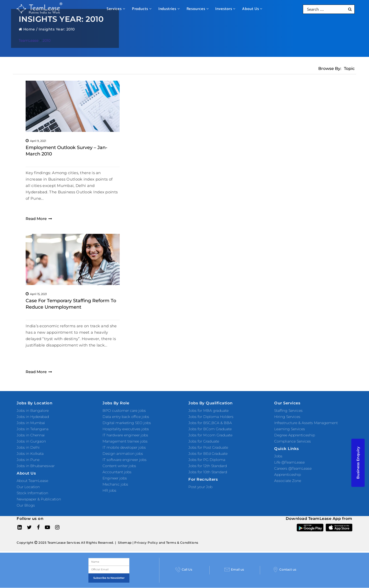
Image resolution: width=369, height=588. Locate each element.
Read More (39, 219)
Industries (169, 9)
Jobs (278, 456)
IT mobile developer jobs (124, 447)
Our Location (28, 487)
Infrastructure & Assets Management (306, 423)
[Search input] (326, 9)
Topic (349, 69)
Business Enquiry (358, 463)
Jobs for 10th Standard (208, 472)
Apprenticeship (288, 475)
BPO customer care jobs (124, 411)
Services (116, 9)
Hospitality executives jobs (126, 429)
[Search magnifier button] (350, 9)
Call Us (184, 570)
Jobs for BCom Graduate (210, 429)
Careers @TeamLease (293, 468)
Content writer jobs (119, 466)
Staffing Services (288, 411)
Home (27, 29)
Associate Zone (288, 481)
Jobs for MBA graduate (208, 411)
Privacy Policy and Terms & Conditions (166, 543)
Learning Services (290, 429)
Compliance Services (293, 441)
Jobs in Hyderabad (33, 417)
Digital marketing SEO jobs (127, 423)
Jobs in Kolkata (30, 454)
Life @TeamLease (289, 462)
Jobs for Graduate (204, 441)
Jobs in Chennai (31, 435)
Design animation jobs (123, 454)
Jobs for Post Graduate (208, 447)
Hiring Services (287, 417)
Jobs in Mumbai (31, 423)
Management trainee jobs (125, 441)
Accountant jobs (117, 472)
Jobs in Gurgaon (31, 441)
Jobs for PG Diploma (207, 460)
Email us (234, 570)
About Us (252, 9)
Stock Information (32, 493)
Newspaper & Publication (39, 499)
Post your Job (200, 487)
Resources (198, 9)
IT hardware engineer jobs (125, 435)
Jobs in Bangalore (33, 411)
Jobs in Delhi (28, 447)
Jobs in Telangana (33, 429)
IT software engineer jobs (125, 460)
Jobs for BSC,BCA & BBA (210, 423)
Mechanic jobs (115, 484)
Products (142, 9)
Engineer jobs (115, 478)
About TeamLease (32, 481)
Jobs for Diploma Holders (211, 417)
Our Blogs (26, 505)
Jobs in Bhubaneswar (36, 466)
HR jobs (109, 490)
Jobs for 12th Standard (208, 466)
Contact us (285, 570)
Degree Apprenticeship (295, 435)
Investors (225, 9)
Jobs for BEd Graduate (208, 454)
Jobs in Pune (28, 460)
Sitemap (125, 543)
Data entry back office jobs (126, 417)
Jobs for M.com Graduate (210, 435)
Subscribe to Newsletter (109, 578)
